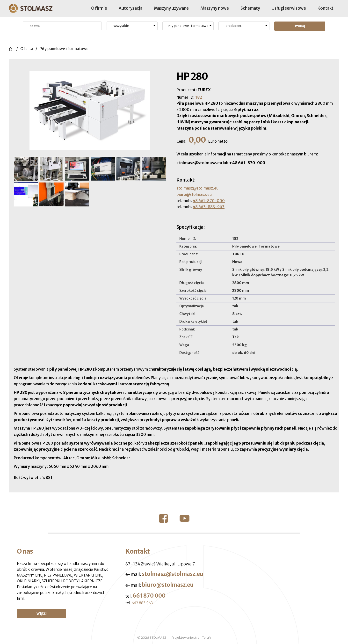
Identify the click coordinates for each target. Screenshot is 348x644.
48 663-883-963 (209, 207)
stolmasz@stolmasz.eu (197, 188)
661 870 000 (149, 596)
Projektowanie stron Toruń (191, 638)
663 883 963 (142, 603)
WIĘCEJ (41, 614)
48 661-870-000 (209, 201)
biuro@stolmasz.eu (194, 194)
